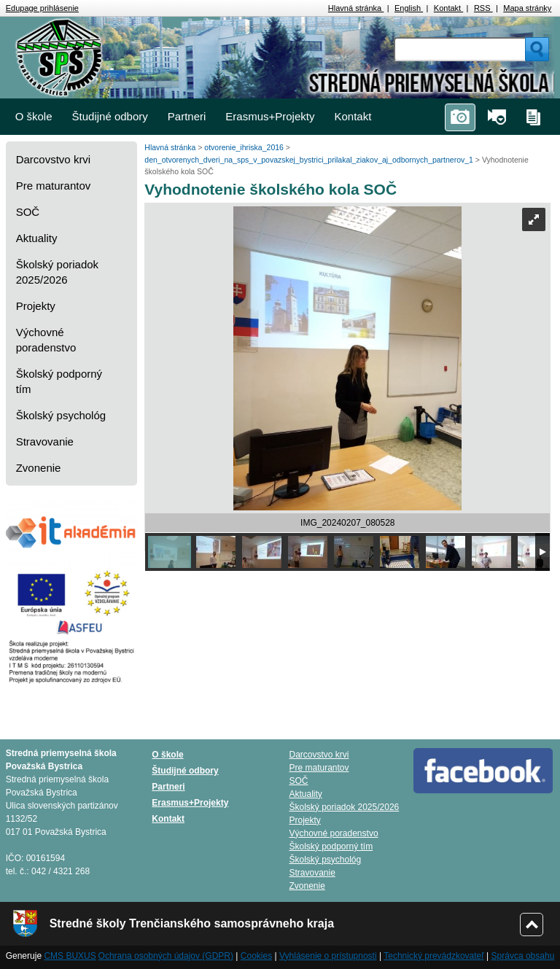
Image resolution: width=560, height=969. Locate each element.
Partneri (187, 116)
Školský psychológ (61, 415)
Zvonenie (39, 468)
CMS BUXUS (70, 956)
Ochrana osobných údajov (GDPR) (166, 956)
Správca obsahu (523, 956)
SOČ (28, 212)
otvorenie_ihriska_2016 (245, 147)
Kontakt (448, 8)
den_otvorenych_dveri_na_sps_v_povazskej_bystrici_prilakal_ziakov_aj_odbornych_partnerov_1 (310, 160)
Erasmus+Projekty (270, 116)
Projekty (36, 306)
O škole (34, 116)
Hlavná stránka (356, 8)
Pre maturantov (54, 186)
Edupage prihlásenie (42, 8)
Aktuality (37, 238)
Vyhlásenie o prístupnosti (328, 956)
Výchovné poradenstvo (46, 340)
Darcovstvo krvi (54, 159)
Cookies (256, 956)
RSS (483, 8)
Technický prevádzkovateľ (434, 956)
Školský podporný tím (59, 381)
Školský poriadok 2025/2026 (57, 272)
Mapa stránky (527, 8)
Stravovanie (45, 441)
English (409, 8)
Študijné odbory (110, 116)
